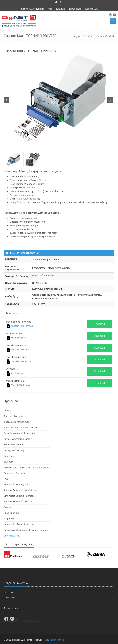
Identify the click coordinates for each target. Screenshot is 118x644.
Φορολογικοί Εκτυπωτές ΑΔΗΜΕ (20, 428)
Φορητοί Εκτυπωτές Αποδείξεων (20, 490)
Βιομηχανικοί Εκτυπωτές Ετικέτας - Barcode (26, 530)
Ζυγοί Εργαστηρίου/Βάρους (18, 439)
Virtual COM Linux (21, 385)
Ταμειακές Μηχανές (14, 416)
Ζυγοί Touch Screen (14, 445)
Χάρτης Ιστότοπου (55, 640)
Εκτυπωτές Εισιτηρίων (15, 473)
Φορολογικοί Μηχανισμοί (16, 422)
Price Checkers (12, 513)
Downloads (75, 9)
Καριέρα (61, 9)
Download (99, 324)
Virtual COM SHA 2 (21, 361)
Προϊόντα (89, 36)
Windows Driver (19, 338)
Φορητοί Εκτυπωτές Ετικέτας (18, 501)
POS (6, 479)
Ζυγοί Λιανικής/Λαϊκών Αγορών (19, 433)
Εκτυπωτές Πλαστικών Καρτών (19, 524)
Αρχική (77, 36)
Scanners (9, 507)
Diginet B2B (92, 9)
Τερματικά (9, 519)
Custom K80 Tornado (22, 326)
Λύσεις (7, 410)
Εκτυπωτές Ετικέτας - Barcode (19, 496)
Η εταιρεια (8, 593)
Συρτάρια (8, 462)
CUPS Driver (18, 373)
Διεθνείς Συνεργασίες (32, 9)
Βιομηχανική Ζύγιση (14, 450)
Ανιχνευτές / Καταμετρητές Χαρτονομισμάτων (27, 467)
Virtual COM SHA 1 (21, 350)
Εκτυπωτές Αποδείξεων (16, 484)
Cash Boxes (10, 456)
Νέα (50, 9)
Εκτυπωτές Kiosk (106, 36)
